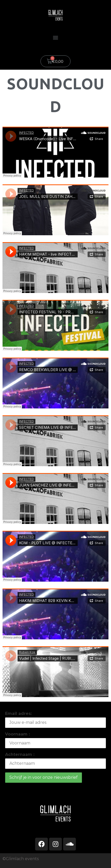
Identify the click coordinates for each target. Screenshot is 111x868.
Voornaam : (17, 734)
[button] (56, 37)
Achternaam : (20, 754)
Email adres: (18, 713)
